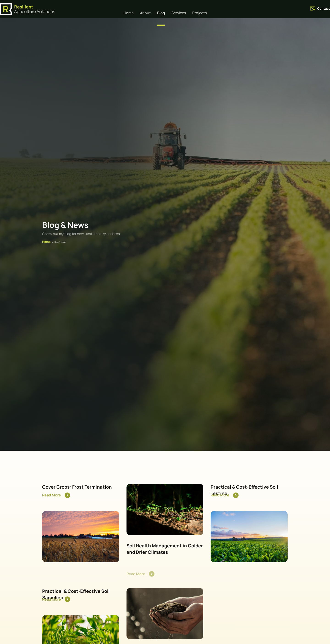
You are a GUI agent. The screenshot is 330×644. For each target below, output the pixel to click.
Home (46, 250)
